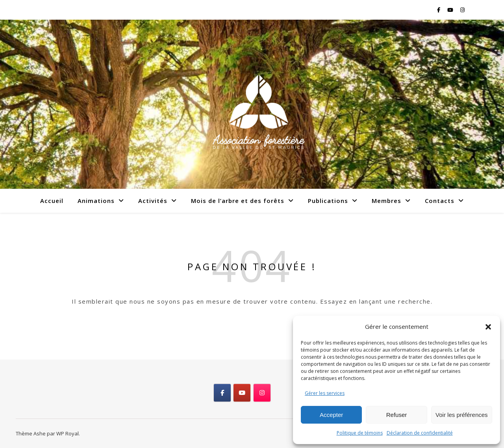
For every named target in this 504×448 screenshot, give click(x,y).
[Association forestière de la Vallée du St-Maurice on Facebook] (222, 393)
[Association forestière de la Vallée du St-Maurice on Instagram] (262, 393)
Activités (153, 201)
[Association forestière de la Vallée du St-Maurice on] (282, 393)
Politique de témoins (360, 433)
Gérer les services (325, 393)
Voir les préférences (462, 415)
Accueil (52, 201)
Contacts (440, 201)
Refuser (397, 415)
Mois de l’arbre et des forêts (238, 201)
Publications (328, 201)
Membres (386, 201)
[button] (488, 327)
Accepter (331, 415)
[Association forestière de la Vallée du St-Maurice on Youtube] (242, 393)
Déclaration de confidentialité (420, 433)
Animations (96, 201)
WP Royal (68, 433)
